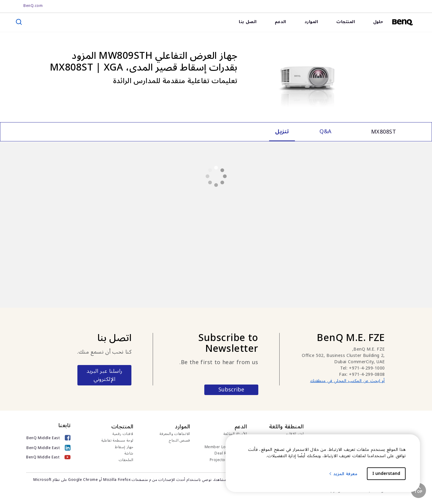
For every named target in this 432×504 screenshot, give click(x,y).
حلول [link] (378, 22)
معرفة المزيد (343, 474)
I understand (386, 474)
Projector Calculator (228, 460)
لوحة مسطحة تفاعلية (117, 441)
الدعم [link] (280, 22)
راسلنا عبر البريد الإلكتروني (104, 375)
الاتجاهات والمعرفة (175, 434)
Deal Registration (231, 454)
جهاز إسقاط (124, 447)
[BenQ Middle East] (48, 438)
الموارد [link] (311, 22)
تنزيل (243, 441)
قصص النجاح (180, 441)
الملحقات (126, 460)
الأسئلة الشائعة (235, 434)
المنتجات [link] (346, 22)
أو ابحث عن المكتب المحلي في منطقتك (348, 381)
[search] (19, 22)
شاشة (129, 454)
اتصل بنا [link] (248, 22)
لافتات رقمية (123, 434)
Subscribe (231, 390)
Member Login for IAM (226, 447)
